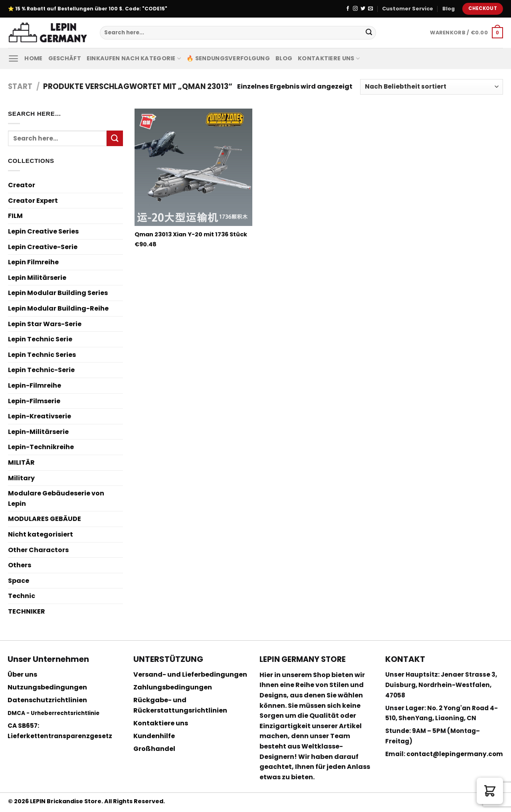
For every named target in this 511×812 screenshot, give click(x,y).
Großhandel (154, 749)
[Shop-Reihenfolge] (432, 87)
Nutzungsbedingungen (47, 687)
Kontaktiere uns (329, 58)
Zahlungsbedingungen (173, 687)
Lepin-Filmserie (34, 401)
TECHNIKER (27, 611)
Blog (449, 9)
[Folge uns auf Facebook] (348, 9)
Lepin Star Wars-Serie (45, 324)
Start (20, 86)
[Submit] (369, 33)
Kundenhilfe (154, 736)
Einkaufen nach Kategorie (134, 58)
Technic (22, 596)
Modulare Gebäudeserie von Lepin (56, 498)
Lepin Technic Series (42, 355)
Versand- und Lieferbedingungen (190, 674)
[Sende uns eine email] (370, 9)
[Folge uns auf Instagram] (355, 9)
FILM (15, 216)
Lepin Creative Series (43, 231)
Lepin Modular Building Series (58, 293)
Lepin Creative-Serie (43, 247)
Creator (22, 185)
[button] (490, 791)
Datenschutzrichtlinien (47, 700)
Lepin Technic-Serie (41, 370)
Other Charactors (38, 550)
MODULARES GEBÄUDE (45, 519)
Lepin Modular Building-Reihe (58, 308)
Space (19, 581)
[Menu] (13, 58)
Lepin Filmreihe (33, 262)
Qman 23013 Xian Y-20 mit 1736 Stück (191, 235)
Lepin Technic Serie (40, 339)
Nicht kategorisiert (41, 534)
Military (21, 478)
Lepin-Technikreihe (41, 447)
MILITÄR (21, 462)
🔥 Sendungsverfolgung (228, 58)
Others (20, 565)
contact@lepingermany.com (455, 754)
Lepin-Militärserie (38, 432)
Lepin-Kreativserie (40, 416)
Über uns (22, 674)
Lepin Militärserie (37, 278)
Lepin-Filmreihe (35, 385)
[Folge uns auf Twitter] (363, 9)
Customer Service (408, 9)
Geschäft (65, 58)
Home (33, 58)
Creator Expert (33, 201)
